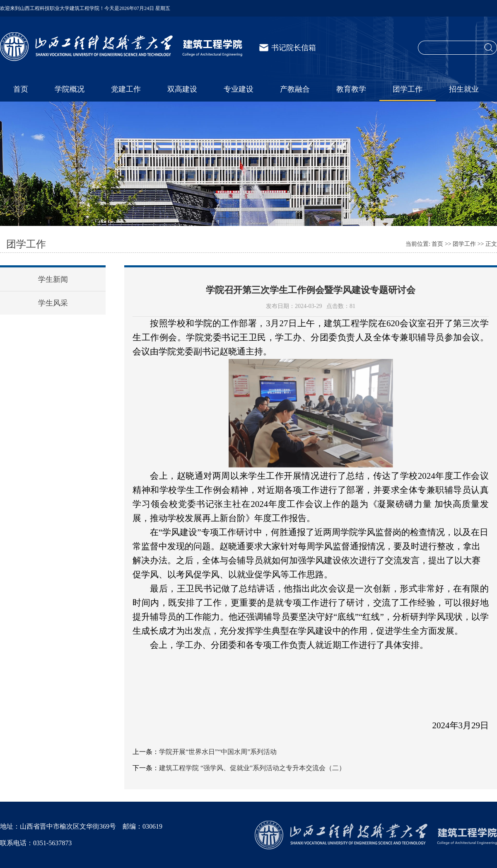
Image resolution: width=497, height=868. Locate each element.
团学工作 (408, 89)
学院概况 (70, 89)
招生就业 (464, 89)
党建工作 (126, 89)
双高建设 (182, 89)
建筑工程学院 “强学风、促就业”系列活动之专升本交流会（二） (252, 768)
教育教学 (351, 89)
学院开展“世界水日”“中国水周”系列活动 (218, 752)
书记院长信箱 (294, 48)
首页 (21, 89)
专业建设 (239, 89)
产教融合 (295, 89)
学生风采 (53, 303)
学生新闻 (53, 279)
